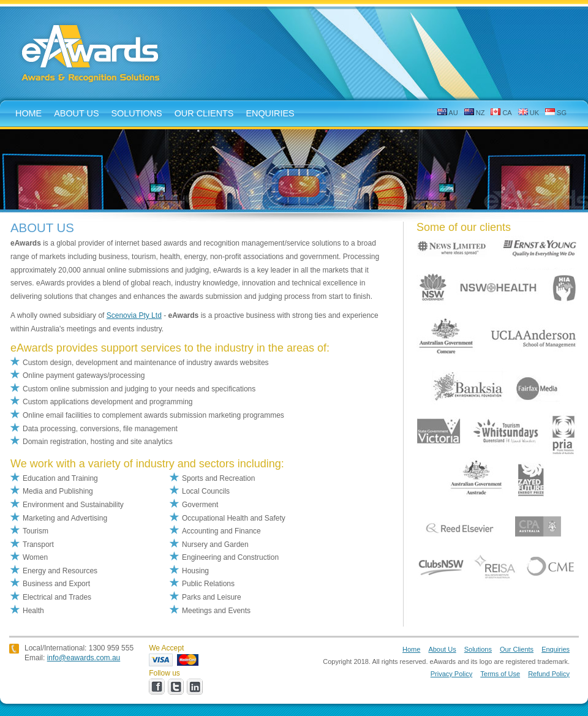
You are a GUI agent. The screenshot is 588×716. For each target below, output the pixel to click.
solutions (137, 113)
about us (76, 113)
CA (501, 112)
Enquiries (556, 649)
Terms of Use (500, 674)
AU (448, 112)
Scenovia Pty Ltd (134, 315)
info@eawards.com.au (84, 658)
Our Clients (204, 113)
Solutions (478, 649)
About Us (442, 649)
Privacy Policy (451, 674)
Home (411, 649)
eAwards (92, 55)
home (28, 113)
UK (529, 112)
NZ (475, 112)
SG (556, 112)
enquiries (270, 113)
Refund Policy (549, 674)
